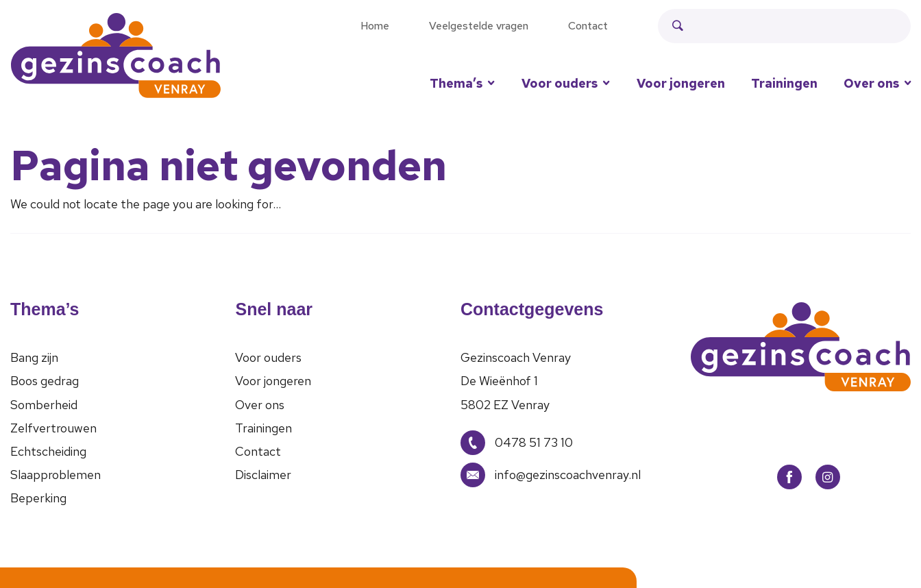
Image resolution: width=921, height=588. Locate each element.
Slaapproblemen (56, 475)
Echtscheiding (48, 451)
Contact (588, 26)
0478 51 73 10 (517, 443)
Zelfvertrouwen (53, 428)
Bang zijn (34, 357)
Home (375, 26)
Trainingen (784, 83)
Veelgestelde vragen (479, 26)
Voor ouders (560, 83)
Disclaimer (263, 475)
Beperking (38, 498)
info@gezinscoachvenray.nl (551, 475)
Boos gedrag (45, 381)
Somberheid (44, 405)
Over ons (260, 405)
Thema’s (456, 83)
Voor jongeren (681, 83)
